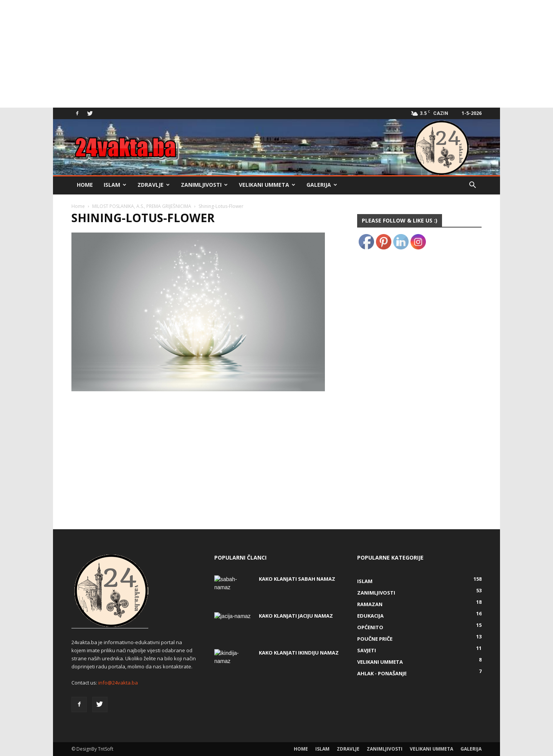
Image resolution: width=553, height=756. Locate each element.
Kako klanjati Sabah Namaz (297, 579)
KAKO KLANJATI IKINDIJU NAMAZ (299, 653)
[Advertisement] (230, 54)
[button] (472, 186)
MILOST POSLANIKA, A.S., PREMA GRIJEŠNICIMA (142, 206)
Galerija (322, 185)
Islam (115, 185)
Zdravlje (154, 185)
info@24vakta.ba (118, 683)
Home (85, 185)
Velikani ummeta (267, 185)
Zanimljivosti (204, 185)
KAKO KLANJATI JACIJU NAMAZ (296, 616)
